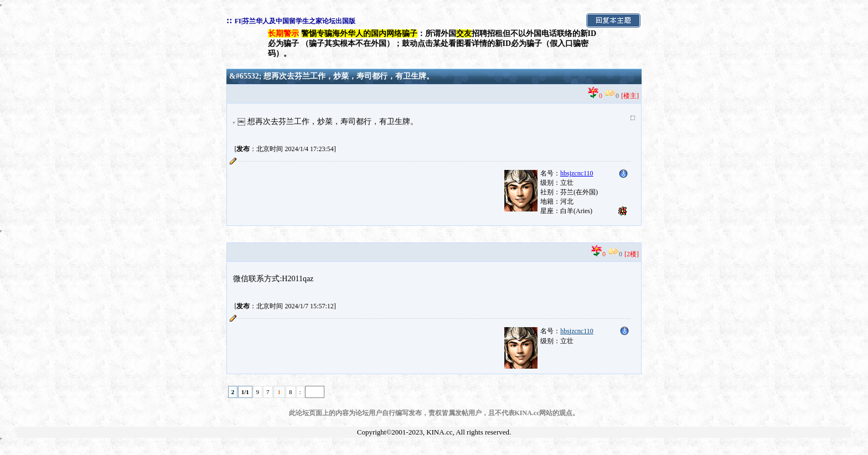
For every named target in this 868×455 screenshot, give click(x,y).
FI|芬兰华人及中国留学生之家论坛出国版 (295, 21)
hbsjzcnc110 (577, 331)
